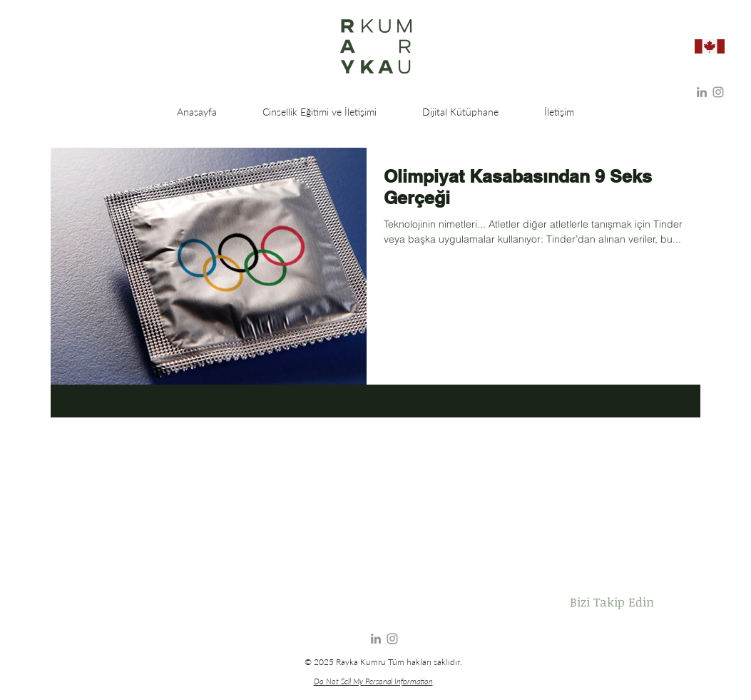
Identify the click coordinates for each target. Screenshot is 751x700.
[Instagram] (718, 92)
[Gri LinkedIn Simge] (702, 92)
